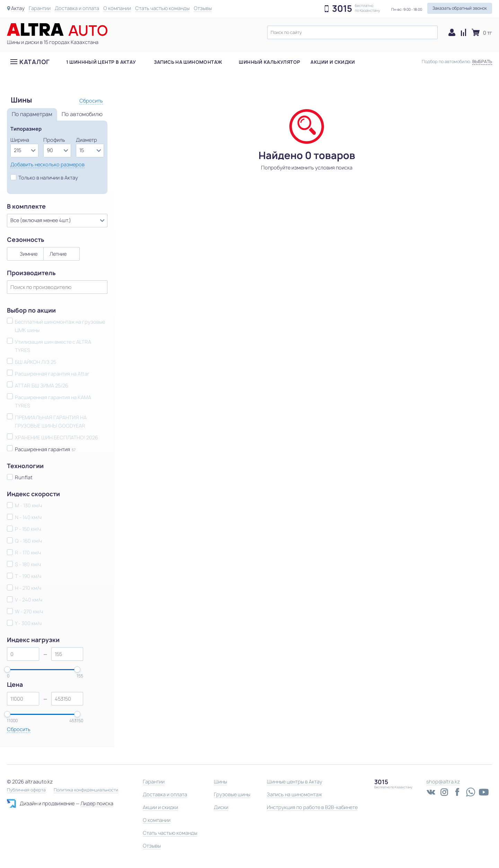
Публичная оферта (26, 790)
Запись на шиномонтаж (188, 62)
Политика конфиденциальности (86, 790)
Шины (220, 782)
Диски (221, 807)
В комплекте (26, 207)
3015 (342, 9)
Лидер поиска (97, 803)
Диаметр (86, 140)
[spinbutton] (23, 654)
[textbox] (352, 32)
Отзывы (203, 8)
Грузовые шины (232, 794)
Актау (18, 8)
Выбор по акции (31, 310)
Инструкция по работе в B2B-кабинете (312, 807)
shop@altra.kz (443, 782)
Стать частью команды (162, 8)
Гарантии (40, 8)
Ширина (20, 140)
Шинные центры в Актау (295, 782)
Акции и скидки (333, 62)
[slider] (7, 669)
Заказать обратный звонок (460, 8)
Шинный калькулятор (269, 62)
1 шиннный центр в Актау (101, 62)
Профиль (54, 140)
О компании (117, 8)
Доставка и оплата (77, 8)
